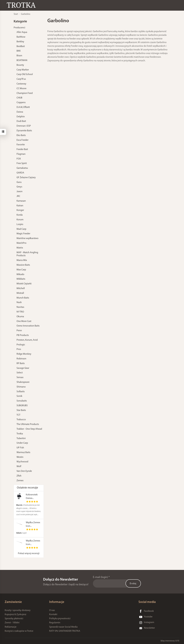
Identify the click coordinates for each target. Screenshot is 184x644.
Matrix (20, 248)
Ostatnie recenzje (27, 488)
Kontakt (53, 614)
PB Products (23, 335)
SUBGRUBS (22, 406)
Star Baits (21, 410)
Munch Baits (23, 298)
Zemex (20, 481)
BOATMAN (22, 60)
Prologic (21, 345)
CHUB (19, 98)
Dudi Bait (21, 121)
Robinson (21, 359)
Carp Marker (23, 70)
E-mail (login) (100, 577)
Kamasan (21, 201)
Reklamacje (11, 627)
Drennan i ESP (24, 126)
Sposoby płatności (14, 619)
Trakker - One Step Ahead (29, 429)
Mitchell (21, 288)
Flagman (21, 154)
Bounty (20, 65)
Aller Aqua (22, 32)
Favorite (21, 145)
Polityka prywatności (60, 619)
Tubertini (21, 438)
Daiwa (20, 112)
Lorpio (20, 224)
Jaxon (20, 192)
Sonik (19, 396)
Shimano (21, 387)
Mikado (20, 274)
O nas (52, 610)
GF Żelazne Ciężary (26, 178)
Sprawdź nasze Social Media (63, 627)
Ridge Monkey (24, 354)
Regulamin (55, 623)
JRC (18, 196)
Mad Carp (21, 229)
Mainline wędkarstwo (27, 238)
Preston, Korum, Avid (27, 340)
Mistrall (20, 293)
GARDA (20, 173)
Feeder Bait (22, 149)
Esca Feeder (22, 140)
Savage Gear (23, 368)
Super (21, 533)
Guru (19, 182)
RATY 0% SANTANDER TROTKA (65, 631)
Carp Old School (25, 74)
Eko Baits (21, 135)
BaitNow (21, 37)
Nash (19, 302)
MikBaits (21, 279)
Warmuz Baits (23, 452)
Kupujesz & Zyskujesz (15, 614)
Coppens (21, 103)
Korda (20, 215)
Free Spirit (22, 163)
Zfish (19, 476)
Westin (20, 457)
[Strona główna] (22, 5)
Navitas (20, 307)
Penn (19, 331)
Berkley (20, 42)
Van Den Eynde (24, 471)
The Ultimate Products (28, 424)
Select (20, 373)
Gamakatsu (22, 168)
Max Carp (21, 270)
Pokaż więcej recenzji (29, 553)
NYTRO (20, 312)
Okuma (20, 317)
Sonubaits (22, 401)
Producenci (19, 28)
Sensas (20, 377)
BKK (19, 51)
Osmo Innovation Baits (28, 326)
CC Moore (21, 89)
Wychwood (22, 462)
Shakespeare (23, 382)
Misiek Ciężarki (24, 284)
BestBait (21, 46)
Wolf (19, 466)
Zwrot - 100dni (12, 623)
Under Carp (22, 443)
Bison (19, 56)
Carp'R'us (21, 79)
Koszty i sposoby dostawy (18, 610)
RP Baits (21, 363)
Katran (20, 206)
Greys (19, 187)
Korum (20, 220)
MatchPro (21, 243)
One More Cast (24, 321)
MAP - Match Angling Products (27, 254)
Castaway (21, 84)
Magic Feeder (23, 234)
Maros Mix (22, 260)
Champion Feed (25, 93)
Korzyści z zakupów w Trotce (19, 631)
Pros (19, 349)
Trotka (20, 434)
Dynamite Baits (24, 131)
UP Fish (20, 448)
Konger (20, 210)
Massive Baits (23, 265)
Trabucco (21, 420)
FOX (19, 159)
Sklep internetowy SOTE (170, 641)
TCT (18, 415)
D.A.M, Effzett (23, 107)
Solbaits (21, 392)
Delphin (21, 117)
